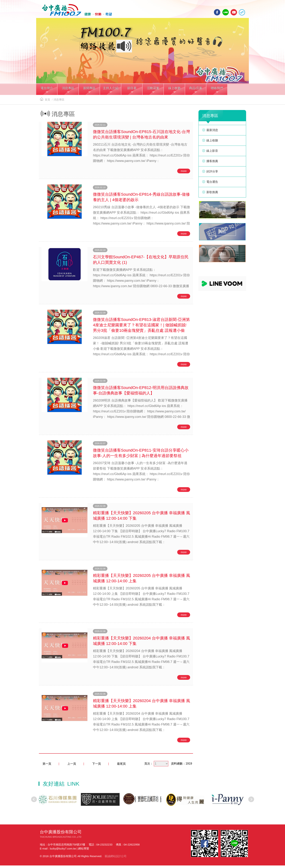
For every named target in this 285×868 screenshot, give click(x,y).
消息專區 (59, 102)
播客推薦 (212, 164)
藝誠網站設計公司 (116, 859)
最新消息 (212, 133)
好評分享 (212, 174)
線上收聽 (242, 12)
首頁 (45, 102)
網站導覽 (84, 851)
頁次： (149, 766)
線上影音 (212, 153)
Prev (34, 802)
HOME (74, 11)
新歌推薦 (212, 195)
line (226, 12)
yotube (234, 12)
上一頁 (72, 766)
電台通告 (212, 185)
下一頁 (97, 766)
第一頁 (47, 766)
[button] (47, 92)
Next (251, 802)
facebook (217, 12)
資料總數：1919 (182, 766)
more (184, 174)
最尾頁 (121, 766)
